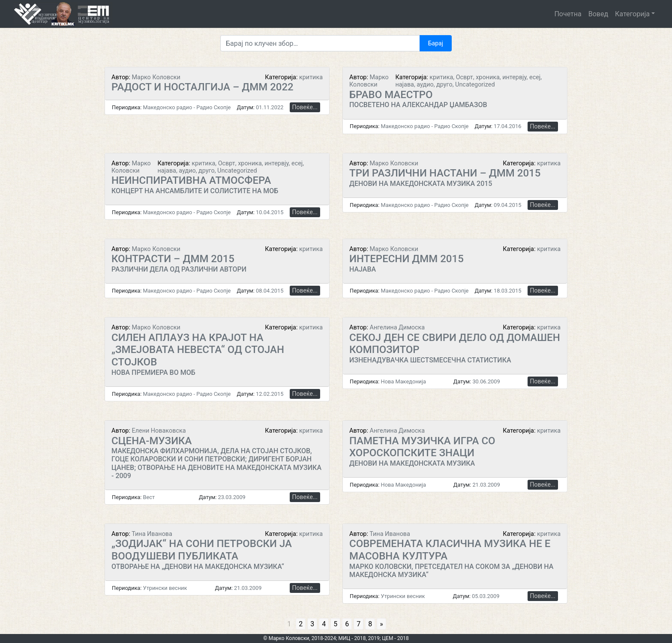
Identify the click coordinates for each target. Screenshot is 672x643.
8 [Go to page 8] (370, 624)
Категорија (632, 14)
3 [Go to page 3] (312, 624)
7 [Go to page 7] (358, 624)
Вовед (598, 14)
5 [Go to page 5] (335, 624)
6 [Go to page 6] (347, 624)
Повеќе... (305, 107)
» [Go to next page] (381, 624)
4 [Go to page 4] (324, 624)
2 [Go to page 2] (301, 624)
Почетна (568, 14)
